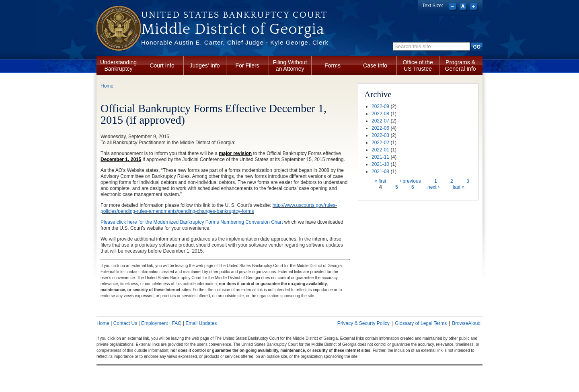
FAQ (177, 323)
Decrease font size (453, 7)
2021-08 (380, 171)
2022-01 (380, 150)
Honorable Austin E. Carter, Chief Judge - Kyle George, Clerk (235, 42)
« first (380, 181)
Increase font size (474, 7)
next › (433, 187)
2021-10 (380, 164)
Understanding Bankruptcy (118, 65)
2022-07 (380, 121)
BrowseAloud (466, 323)
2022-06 (380, 128)
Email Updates (201, 323)
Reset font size (464, 7)
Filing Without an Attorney (290, 65)
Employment (155, 323)
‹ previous (410, 181)
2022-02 (380, 143)
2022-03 (380, 135)
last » (459, 187)
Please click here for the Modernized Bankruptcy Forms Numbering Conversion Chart (192, 222)
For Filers (247, 65)
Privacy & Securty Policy (363, 323)
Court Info (162, 65)
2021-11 (380, 157)
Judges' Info (205, 65)
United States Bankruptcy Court (234, 15)
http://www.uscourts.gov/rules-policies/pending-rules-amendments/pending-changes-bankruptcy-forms (219, 208)
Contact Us (125, 323)
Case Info (375, 65)
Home (107, 86)
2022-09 (380, 106)
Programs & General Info (461, 65)
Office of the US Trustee (418, 65)
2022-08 (380, 114)
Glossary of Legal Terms (421, 323)
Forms (333, 65)
